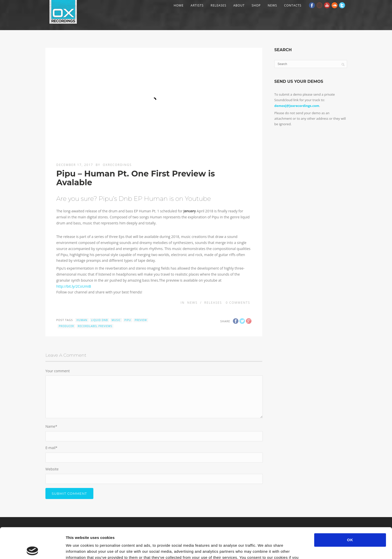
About (239, 5)
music (116, 320)
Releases (218, 5)
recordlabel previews (95, 326)
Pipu (128, 320)
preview (141, 320)
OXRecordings (117, 165)
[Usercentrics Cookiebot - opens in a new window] (32, 549)
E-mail (51, 448)
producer (66, 326)
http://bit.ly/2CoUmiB (74, 286)
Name (51, 426)
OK (350, 509)
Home (179, 5)
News (272, 5)
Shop (256, 5)
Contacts (293, 5)
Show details (263, 549)
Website (52, 469)
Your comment (58, 371)
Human (82, 320)
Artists (197, 5)
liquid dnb (100, 320)
